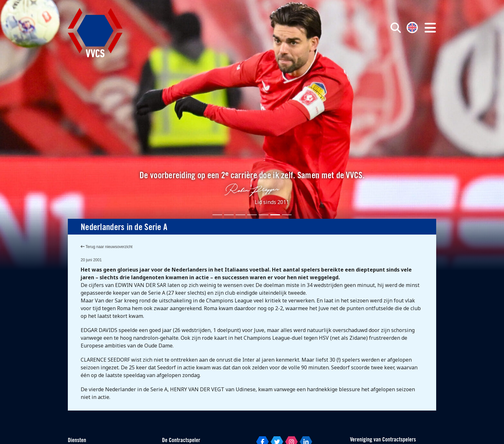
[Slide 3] (240, 215)
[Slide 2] (229, 215)
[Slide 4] (252, 215)
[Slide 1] (217, 215)
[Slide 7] (287, 215)
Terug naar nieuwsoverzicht (107, 247)
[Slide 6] (275, 215)
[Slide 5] (264, 215)
